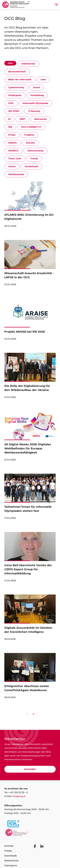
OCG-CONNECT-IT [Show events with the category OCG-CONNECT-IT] (31, 127)
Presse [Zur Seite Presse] (8, 851)
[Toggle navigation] (56, 5)
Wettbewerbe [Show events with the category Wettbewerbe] (16, 174)
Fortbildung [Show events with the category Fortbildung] (37, 95)
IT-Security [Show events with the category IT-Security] (34, 111)
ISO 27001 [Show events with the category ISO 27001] (14, 111)
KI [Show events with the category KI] (9, 119)
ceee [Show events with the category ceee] (43, 80)
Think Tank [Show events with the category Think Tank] (15, 159)
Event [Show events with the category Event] (37, 87)
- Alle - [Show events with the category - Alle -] (10, 63)
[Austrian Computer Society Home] (16, 5)
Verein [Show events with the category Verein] (12, 166)
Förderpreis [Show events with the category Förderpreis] (15, 95)
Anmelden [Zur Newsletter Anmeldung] (30, 769)
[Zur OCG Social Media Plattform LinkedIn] (42, 846)
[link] (30, 206)
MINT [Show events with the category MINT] (22, 119)
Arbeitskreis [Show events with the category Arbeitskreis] (28, 64)
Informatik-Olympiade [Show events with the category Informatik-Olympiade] (35, 103)
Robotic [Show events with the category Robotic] (13, 143)
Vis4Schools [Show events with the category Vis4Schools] (31, 166)
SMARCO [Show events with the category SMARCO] (13, 151)
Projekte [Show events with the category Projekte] (29, 135)
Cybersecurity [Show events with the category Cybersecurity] (16, 87)
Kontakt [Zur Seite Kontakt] (9, 846)
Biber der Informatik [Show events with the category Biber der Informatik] (20, 80)
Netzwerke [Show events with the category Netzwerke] (41, 119)
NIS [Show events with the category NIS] (10, 127)
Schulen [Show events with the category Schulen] (30, 143)
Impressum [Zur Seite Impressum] (11, 865)
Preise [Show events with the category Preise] (12, 135)
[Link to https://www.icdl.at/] (30, 825)
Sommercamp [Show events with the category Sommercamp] (35, 151)
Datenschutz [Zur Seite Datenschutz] (11, 861)
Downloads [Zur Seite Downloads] (11, 856)
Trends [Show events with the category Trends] (34, 159)
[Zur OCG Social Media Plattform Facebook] (35, 846)
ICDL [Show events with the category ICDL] (11, 103)
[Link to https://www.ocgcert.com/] (30, 833)
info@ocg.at (19, 796)
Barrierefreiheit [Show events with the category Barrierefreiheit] (17, 72)
